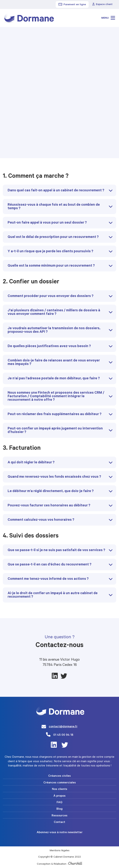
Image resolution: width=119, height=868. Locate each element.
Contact (59, 822)
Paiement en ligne (72, 5)
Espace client (102, 4)
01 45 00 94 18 (63, 735)
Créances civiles (59, 776)
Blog (59, 809)
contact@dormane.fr (63, 727)
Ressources (59, 816)
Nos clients (60, 789)
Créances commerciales (60, 783)
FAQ (59, 803)
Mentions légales (60, 851)
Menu (108, 18)
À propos (59, 796)
